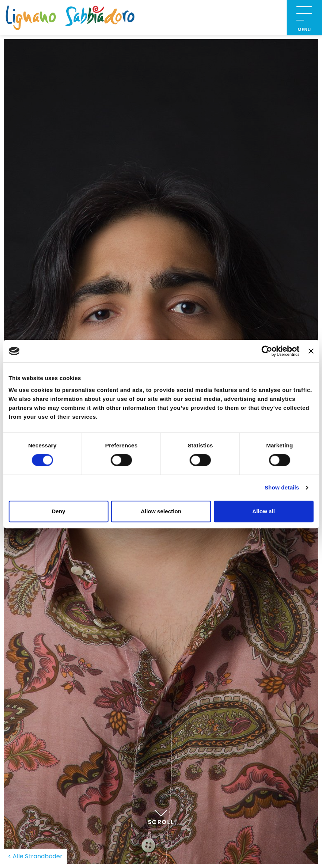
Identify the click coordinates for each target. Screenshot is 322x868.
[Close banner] (311, 351)
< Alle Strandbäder (35, 856)
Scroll (161, 814)
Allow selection (161, 511)
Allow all (264, 511)
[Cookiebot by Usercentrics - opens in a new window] (267, 351)
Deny (59, 511)
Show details (282, 487)
